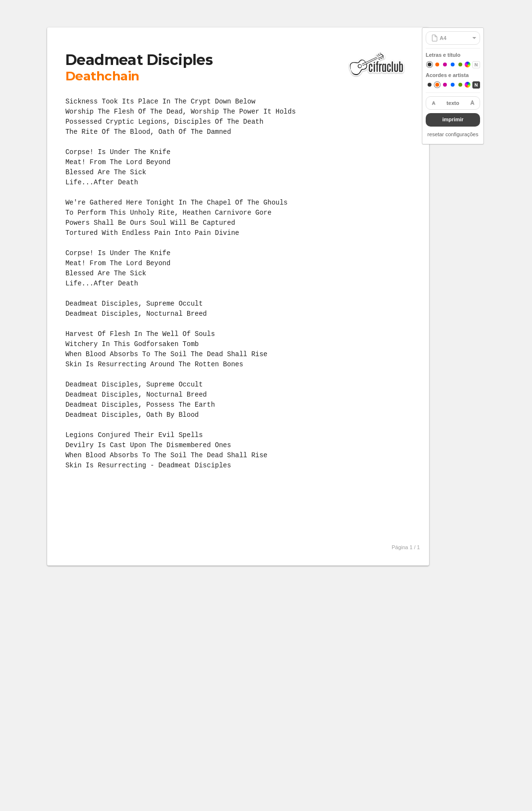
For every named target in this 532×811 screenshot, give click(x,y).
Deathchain (102, 76)
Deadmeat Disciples (139, 60)
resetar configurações (453, 134)
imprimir (453, 119)
